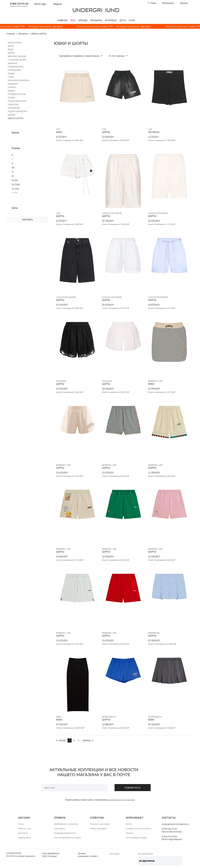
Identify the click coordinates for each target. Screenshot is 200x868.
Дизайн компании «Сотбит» (88, 855)
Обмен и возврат (98, 828)
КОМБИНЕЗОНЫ (15, 67)
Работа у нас (25, 828)
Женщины (23, 34)
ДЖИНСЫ (12, 63)
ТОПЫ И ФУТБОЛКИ (17, 101)
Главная (11, 34)
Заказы (130, 833)
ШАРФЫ (11, 115)
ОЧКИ (11, 77)
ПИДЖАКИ (13, 84)
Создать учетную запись (139, 828)
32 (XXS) (16, 184)
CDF (58, 129)
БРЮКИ (11, 53)
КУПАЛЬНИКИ (14, 70)
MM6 (59, 717)
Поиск (153, 3)
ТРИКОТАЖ (13, 104)
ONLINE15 (62, 26)
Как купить (60, 828)
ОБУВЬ (11, 73)
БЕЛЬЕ (11, 46)
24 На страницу (118, 56)
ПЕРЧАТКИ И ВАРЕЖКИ (19, 80)
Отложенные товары (136, 838)
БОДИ (11, 49)
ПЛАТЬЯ (12, 87)
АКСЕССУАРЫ (15, 43)
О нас (21, 824)
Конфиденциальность (65, 833)
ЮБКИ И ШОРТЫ (15, 118)
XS (13, 168)
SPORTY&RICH (109, 717)
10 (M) (15, 180)
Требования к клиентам (66, 824)
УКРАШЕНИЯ (14, 108)
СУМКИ (11, 98)
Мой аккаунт (168, 3)
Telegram (57, 4)
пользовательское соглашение (121, 800)
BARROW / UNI (155, 381)
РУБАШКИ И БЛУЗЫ (17, 94)
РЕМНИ (11, 91)
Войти (129, 824)
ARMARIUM (154, 633)
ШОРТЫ (106, 132)
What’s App (40, 4)
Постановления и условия (67, 838)
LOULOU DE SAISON (112, 213)
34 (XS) (15, 189)
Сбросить (27, 220)
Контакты (23, 833)
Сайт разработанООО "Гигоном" (51, 855)
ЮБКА (59, 132)
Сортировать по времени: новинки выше (80, 56)
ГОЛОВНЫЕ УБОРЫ (17, 60)
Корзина (184, 3)
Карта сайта (25, 838)
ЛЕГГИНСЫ (154, 132)
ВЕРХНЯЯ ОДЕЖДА (17, 56)
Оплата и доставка (100, 824)
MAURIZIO (61, 381)
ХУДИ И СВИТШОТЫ (17, 111)
